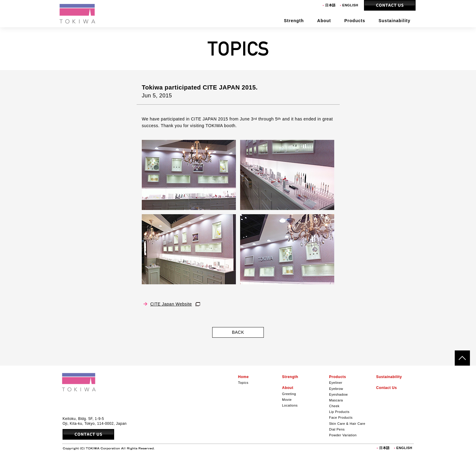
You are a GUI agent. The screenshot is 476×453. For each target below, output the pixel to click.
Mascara (336, 400)
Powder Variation (343, 435)
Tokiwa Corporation (78, 14)
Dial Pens (337, 429)
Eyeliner (336, 383)
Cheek (334, 406)
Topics (243, 383)
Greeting (289, 394)
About (288, 388)
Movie (287, 400)
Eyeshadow (338, 394)
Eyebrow (336, 389)
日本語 (330, 5)
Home (243, 377)
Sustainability (389, 377)
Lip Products (339, 412)
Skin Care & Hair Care (347, 424)
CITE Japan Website (171, 304)
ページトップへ (462, 358)
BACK (238, 332)
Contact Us (390, 5)
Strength (290, 377)
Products (338, 377)
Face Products (341, 418)
